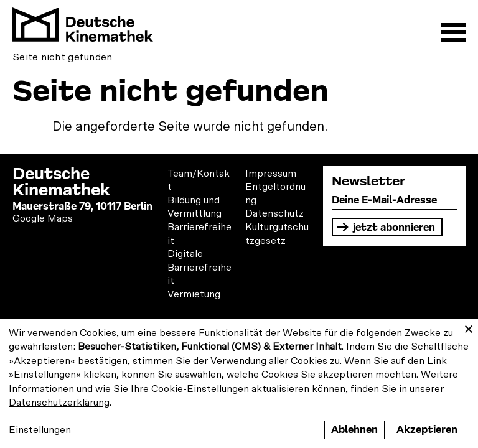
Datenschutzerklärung (59, 403)
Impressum (271, 174)
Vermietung (194, 294)
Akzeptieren (427, 430)
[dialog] (239, 384)
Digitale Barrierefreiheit (199, 267)
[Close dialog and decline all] (469, 327)
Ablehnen (354, 430)
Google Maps (43, 218)
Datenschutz (274, 213)
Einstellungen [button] (40, 430)
